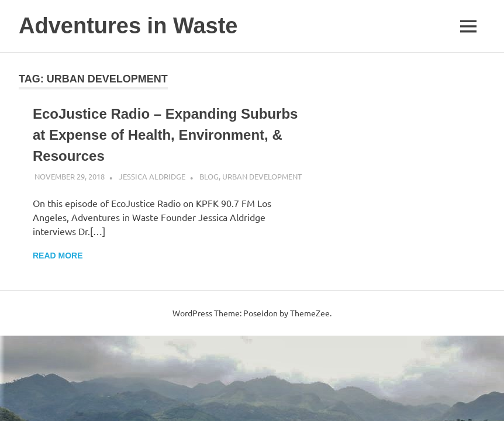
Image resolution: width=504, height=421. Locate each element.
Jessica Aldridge (152, 176)
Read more (58, 256)
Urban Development (262, 176)
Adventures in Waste (128, 26)
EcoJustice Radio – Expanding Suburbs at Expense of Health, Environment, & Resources (165, 135)
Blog (209, 176)
